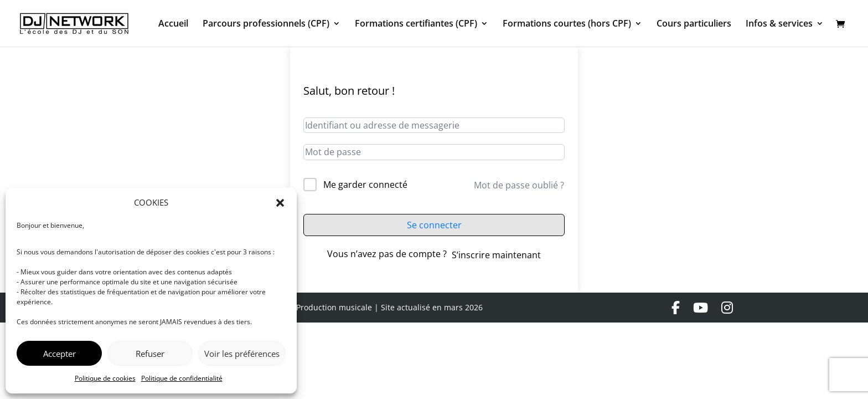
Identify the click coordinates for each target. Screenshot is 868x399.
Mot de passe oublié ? (519, 185)
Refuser (150, 354)
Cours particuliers (694, 24)
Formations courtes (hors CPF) (567, 24)
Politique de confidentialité (182, 378)
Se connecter (434, 225)
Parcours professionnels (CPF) (266, 24)
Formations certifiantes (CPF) (416, 24)
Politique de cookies (105, 378)
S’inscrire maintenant (496, 255)
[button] (280, 203)
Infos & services (779, 24)
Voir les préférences (242, 354)
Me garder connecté (365, 185)
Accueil (173, 24)
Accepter (60, 354)
